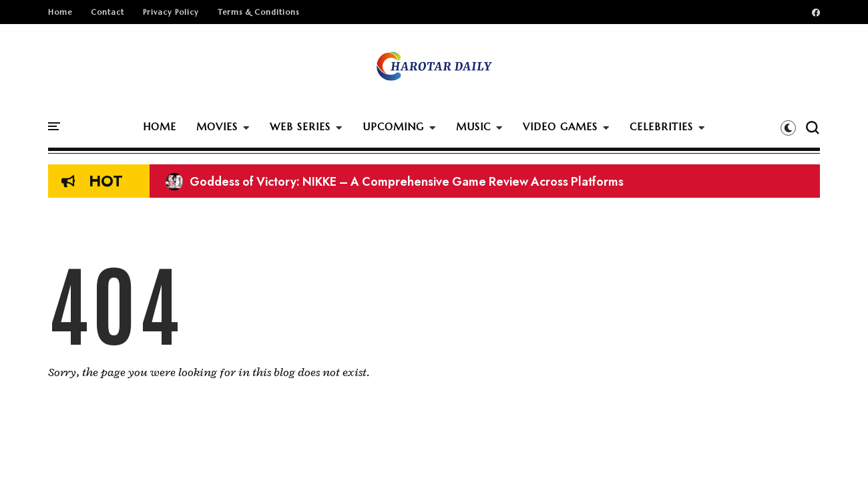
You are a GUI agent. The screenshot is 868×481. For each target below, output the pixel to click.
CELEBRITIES (661, 127)
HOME (160, 127)
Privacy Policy (171, 12)
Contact (107, 12)
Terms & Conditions (258, 12)
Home (60, 12)
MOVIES (217, 127)
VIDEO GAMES (560, 127)
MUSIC (473, 127)
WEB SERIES (300, 127)
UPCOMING (393, 127)
